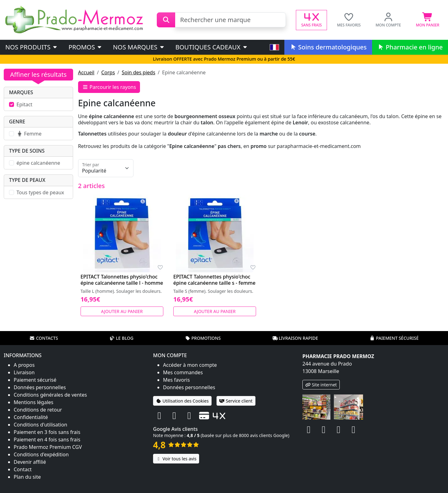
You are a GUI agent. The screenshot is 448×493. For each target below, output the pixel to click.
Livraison (24, 372)
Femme (29, 134)
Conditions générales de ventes (50, 395)
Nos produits (32, 47)
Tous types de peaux (40, 192)
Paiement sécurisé (394, 338)
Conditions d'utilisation (40, 425)
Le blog (121, 338)
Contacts (44, 338)
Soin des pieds (138, 72)
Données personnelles (40, 387)
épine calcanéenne (38, 163)
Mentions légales (34, 402)
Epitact (24, 104)
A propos (24, 365)
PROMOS (85, 47)
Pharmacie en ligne (410, 47)
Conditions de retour (38, 410)
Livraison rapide (295, 338)
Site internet (321, 385)
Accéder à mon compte (190, 365)
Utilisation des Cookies (182, 401)
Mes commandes (183, 372)
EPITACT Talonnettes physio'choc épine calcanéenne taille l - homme (122, 280)
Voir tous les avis (176, 459)
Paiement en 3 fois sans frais (47, 432)
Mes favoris (176, 380)
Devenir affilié (30, 462)
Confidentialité (31, 417)
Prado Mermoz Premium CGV (48, 447)
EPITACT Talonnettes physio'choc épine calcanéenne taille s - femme (214, 280)
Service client (236, 401)
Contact (23, 469)
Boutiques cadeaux (212, 47)
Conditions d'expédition (41, 454)
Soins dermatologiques (328, 47)
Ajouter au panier (122, 311)
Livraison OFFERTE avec (224, 59)
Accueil (86, 72)
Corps (108, 72)
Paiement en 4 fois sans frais (47, 440)
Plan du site (27, 477)
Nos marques (139, 47)
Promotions (203, 338)
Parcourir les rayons (109, 87)
